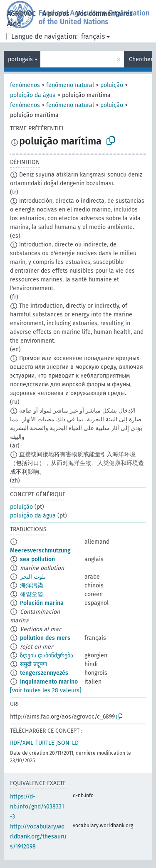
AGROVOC (21, 14)
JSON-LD (67, 743)
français (93, 36)
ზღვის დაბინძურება (47, 655)
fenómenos (25, 85)
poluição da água (33, 95)
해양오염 (32, 594)
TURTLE (45, 743)
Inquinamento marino (49, 682)
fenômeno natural (70, 85)
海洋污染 (32, 586)
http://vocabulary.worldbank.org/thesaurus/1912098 (38, 837)
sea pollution (37, 559)
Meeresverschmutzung (40, 551)
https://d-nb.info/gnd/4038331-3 (37, 807)
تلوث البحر (33, 577)
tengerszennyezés (44, 673)
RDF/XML (22, 743)
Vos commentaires (104, 14)
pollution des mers (45, 638)
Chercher (141, 59)
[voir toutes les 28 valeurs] (46, 690)
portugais (20, 59)
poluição (112, 85)
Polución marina (42, 603)
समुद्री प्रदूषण (33, 664)
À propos (56, 14)
